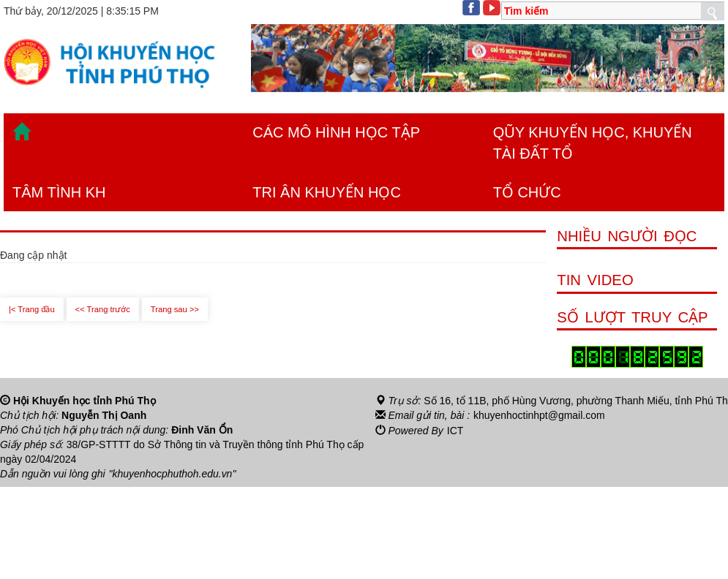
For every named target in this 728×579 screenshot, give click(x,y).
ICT (455, 430)
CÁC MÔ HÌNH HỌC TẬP (336, 132)
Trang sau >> (175, 309)
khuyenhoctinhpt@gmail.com (539, 415)
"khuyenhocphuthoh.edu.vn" (173, 474)
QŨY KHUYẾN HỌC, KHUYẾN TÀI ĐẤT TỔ (593, 143)
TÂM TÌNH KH (59, 192)
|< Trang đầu (32, 309)
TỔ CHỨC (527, 192)
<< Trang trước (103, 309)
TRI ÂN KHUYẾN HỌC (327, 192)
